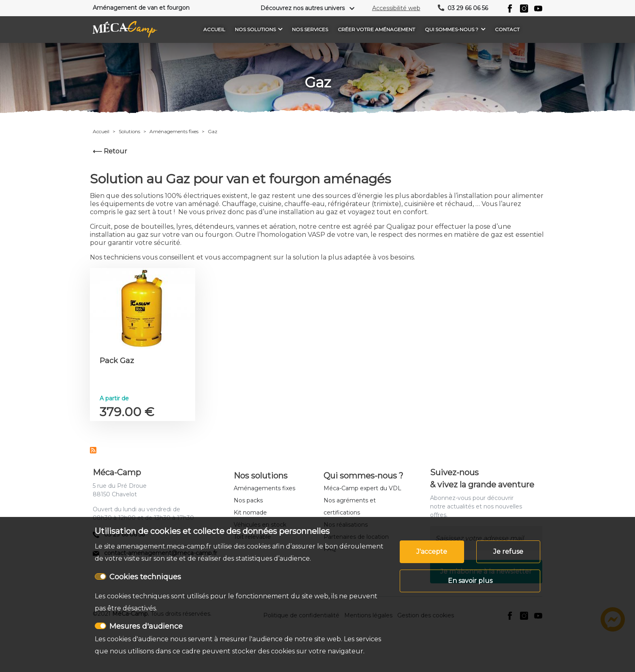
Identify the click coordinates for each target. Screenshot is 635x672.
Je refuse (508, 552)
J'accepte (432, 552)
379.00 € (127, 412)
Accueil (214, 29)
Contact (507, 29)
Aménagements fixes (264, 488)
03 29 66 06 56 (468, 8)
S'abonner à (93, 450)
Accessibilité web (396, 8)
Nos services (310, 29)
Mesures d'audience (146, 626)
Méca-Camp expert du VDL (362, 488)
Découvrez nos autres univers (303, 8)
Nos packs (248, 500)
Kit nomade (250, 513)
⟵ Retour (110, 151)
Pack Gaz (117, 361)
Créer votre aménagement (376, 29)
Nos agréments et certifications (350, 506)
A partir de (114, 398)
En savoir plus (470, 581)
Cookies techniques (145, 577)
